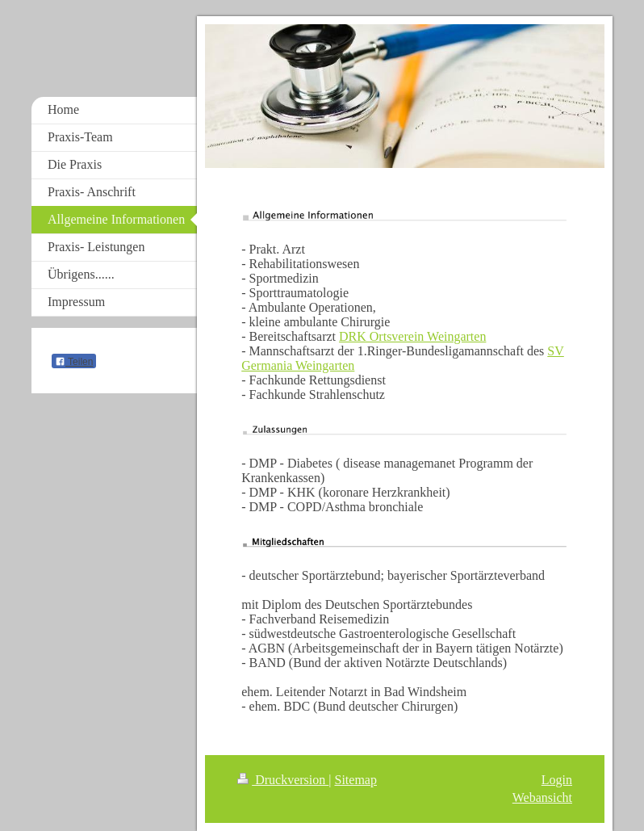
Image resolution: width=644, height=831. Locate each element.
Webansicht (542, 797)
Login (557, 780)
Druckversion (283, 780)
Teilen (74, 362)
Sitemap (356, 780)
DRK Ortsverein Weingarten (412, 336)
